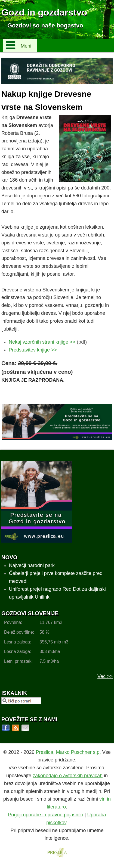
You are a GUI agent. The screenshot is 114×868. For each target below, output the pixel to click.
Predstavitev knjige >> (33, 350)
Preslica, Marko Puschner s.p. (68, 752)
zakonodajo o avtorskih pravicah (68, 776)
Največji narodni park (32, 565)
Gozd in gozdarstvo (44, 12)
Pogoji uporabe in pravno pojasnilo (46, 815)
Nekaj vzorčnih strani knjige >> (42, 342)
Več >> (105, 676)
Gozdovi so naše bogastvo (45, 25)
